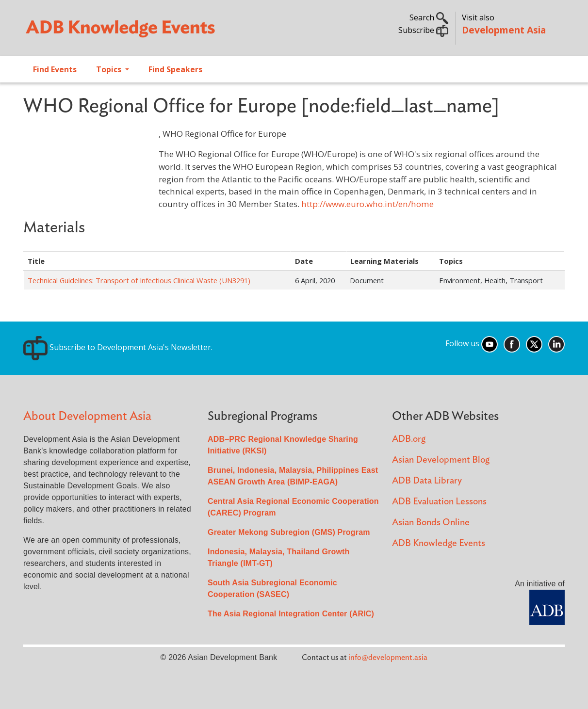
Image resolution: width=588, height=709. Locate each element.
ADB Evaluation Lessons (439, 502)
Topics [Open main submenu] (110, 69)
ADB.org (409, 439)
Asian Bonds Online (431, 523)
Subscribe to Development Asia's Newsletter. (118, 347)
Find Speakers (175, 69)
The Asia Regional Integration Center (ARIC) (291, 614)
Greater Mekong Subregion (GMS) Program (289, 532)
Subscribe (423, 30)
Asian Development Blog (441, 460)
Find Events (55, 69)
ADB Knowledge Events (439, 543)
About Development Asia (87, 416)
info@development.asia (388, 658)
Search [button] (429, 17)
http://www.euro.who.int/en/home (367, 204)
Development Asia (504, 30)
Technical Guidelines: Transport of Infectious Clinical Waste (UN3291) (139, 280)
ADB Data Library (427, 481)
